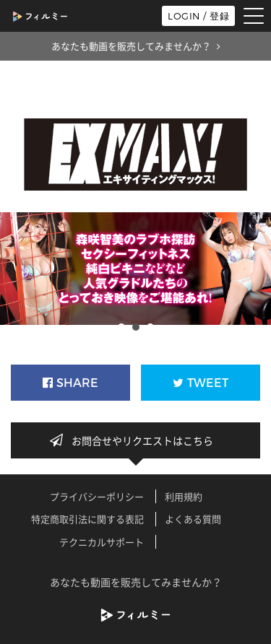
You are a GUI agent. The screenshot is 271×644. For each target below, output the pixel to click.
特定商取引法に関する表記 (87, 519)
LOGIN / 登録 (198, 16)
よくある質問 (193, 519)
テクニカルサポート (102, 542)
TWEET (201, 383)
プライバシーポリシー (97, 496)
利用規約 (184, 496)
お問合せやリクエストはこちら (136, 440)
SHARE (70, 383)
